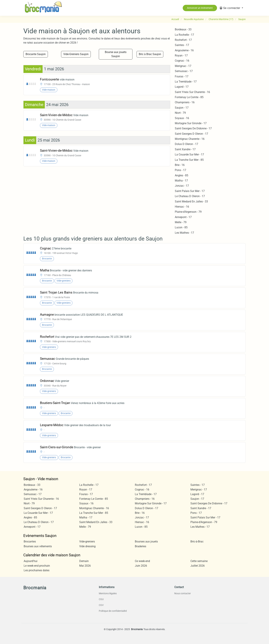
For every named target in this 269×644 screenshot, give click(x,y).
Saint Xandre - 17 (185, 149)
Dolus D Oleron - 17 (186, 144)
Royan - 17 (181, 55)
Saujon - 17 (182, 108)
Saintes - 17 (182, 45)
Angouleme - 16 (184, 50)
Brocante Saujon (36, 54)
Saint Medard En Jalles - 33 (191, 201)
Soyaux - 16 (182, 118)
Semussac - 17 (184, 71)
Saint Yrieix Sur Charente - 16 (192, 92)
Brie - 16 (180, 165)
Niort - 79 (180, 113)
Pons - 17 (180, 170)
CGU (101, 599)
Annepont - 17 (183, 217)
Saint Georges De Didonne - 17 (193, 128)
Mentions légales (108, 593)
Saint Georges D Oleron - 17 (191, 134)
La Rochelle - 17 (184, 35)
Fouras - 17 (182, 76)
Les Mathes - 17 (184, 233)
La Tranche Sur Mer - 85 (189, 160)
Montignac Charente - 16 (190, 139)
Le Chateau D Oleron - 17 (190, 196)
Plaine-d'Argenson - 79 (188, 212)
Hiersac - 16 (182, 207)
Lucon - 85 (181, 227)
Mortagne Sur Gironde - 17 (191, 123)
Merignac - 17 (183, 66)
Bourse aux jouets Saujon (116, 54)
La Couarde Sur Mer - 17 (189, 154)
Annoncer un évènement (200, 8)
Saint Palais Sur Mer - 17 (190, 191)
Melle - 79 (181, 222)
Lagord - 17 (182, 87)
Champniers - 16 (185, 102)
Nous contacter (183, 593)
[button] (231, 8)
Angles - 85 (182, 175)
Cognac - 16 (182, 61)
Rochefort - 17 (183, 40)
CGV (101, 605)
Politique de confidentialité (113, 611)
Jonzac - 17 (182, 186)
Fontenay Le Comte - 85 (189, 97)
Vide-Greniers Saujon (76, 54)
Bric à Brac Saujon (150, 54)
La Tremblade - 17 (186, 82)
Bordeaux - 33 (183, 29)
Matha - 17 (181, 181)
